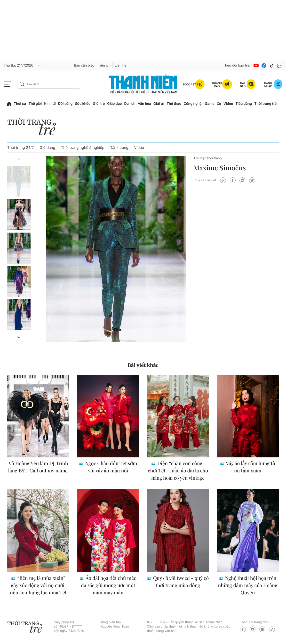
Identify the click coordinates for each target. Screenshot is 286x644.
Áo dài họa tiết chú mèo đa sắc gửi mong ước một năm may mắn (109, 585)
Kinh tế (50, 104)
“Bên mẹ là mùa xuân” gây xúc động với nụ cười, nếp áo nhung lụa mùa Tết (38, 585)
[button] (19, 159)
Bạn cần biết (84, 65)
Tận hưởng (119, 148)
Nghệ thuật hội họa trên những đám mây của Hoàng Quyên (248, 585)
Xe (219, 104)
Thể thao (174, 104)
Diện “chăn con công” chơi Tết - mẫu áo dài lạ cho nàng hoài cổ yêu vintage (178, 471)
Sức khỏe (83, 104)
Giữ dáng (47, 148)
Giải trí (159, 104)
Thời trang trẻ (265, 104)
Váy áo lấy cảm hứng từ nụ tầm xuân (250, 467)
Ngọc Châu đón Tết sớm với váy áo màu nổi (110, 467)
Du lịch (130, 104)
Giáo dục (114, 104)
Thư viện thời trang (207, 158)
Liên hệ (120, 65)
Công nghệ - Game (199, 104)
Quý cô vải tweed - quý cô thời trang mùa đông (180, 582)
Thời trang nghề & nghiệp (83, 148)
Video (228, 104)
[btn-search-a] (22, 84)
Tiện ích (104, 65)
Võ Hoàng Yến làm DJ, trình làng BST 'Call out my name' (38, 467)
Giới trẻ (99, 104)
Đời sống (65, 104)
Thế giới (35, 104)
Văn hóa (145, 104)
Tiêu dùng (244, 104)
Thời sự (20, 104)
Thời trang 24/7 (20, 148)
